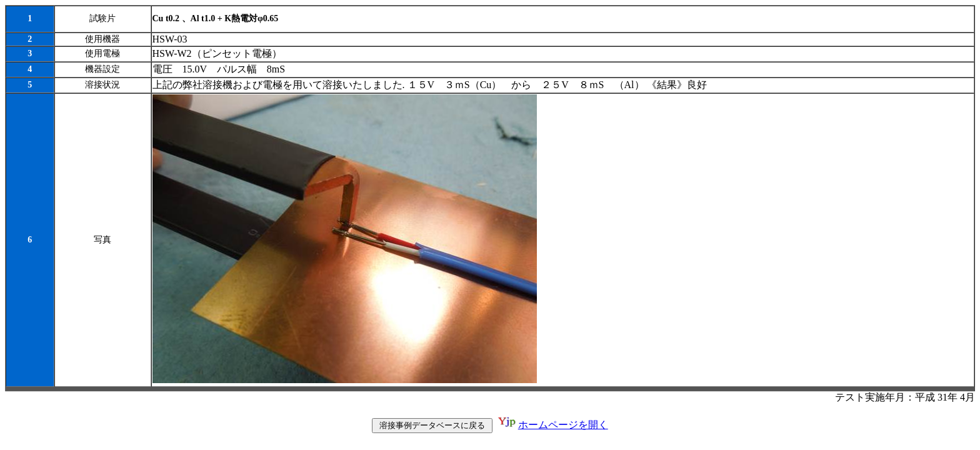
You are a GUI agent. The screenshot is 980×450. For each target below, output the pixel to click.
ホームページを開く (563, 426)
